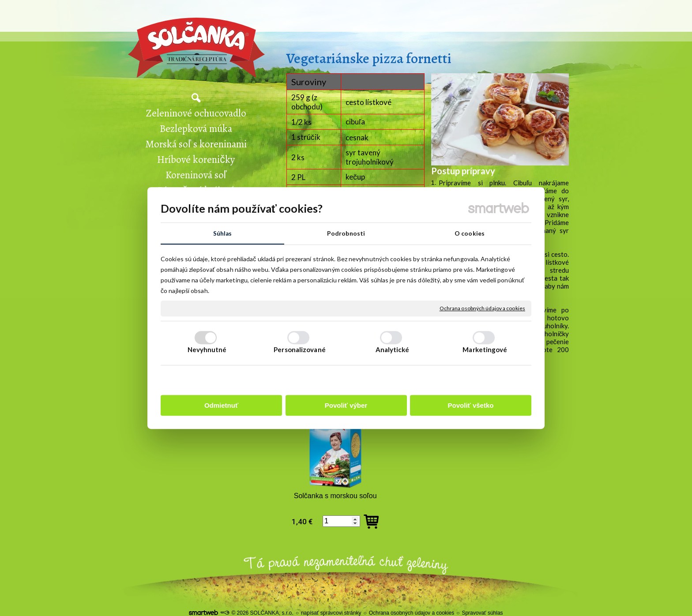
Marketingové (485, 350)
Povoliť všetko (471, 406)
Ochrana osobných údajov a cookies (482, 309)
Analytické (393, 350)
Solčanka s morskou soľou (335, 496)
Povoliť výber (346, 406)
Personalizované (300, 350)
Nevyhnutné (207, 350)
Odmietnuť (221, 406)
